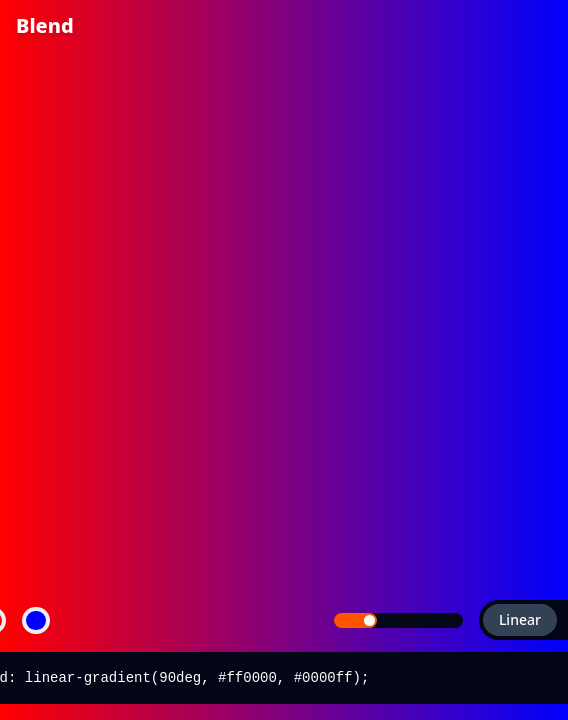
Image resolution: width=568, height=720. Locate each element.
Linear (512, 619)
